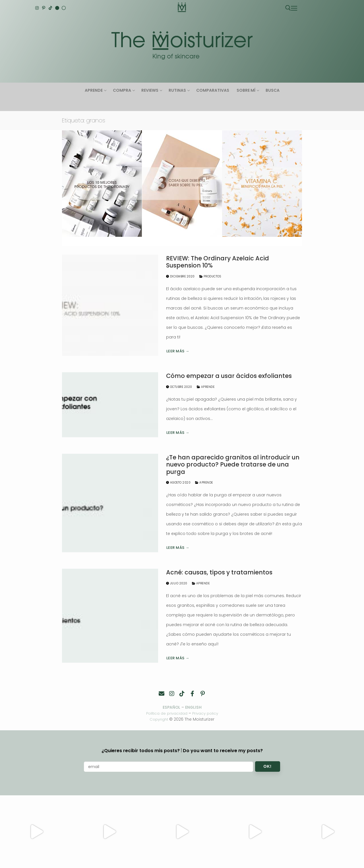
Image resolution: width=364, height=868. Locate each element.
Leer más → (178, 351)
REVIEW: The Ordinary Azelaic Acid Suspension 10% (218, 262)
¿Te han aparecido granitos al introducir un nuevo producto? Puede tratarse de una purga (233, 465)
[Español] (64, 8)
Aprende (206, 387)
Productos (210, 276)
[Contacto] (162, 694)
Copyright (159, 719)
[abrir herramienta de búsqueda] (288, 8)
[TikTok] (50, 8)
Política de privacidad (166, 714)
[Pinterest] (44, 8)
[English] (57, 8)
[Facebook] (192, 694)
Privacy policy (207, 714)
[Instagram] (37, 8)
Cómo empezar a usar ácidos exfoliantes (229, 376)
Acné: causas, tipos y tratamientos (219, 572)
